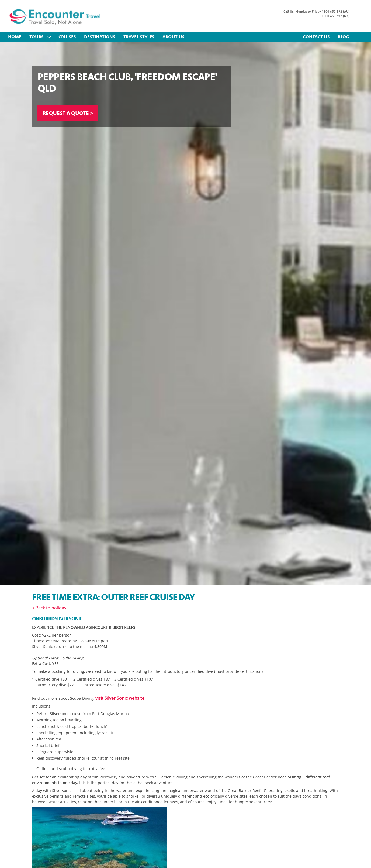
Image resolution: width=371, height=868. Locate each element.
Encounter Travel (57, 17)
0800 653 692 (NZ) (336, 16)
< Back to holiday (49, 608)
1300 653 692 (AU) (336, 12)
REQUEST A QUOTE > (70, 113)
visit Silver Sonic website (120, 698)
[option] (185, 313)
